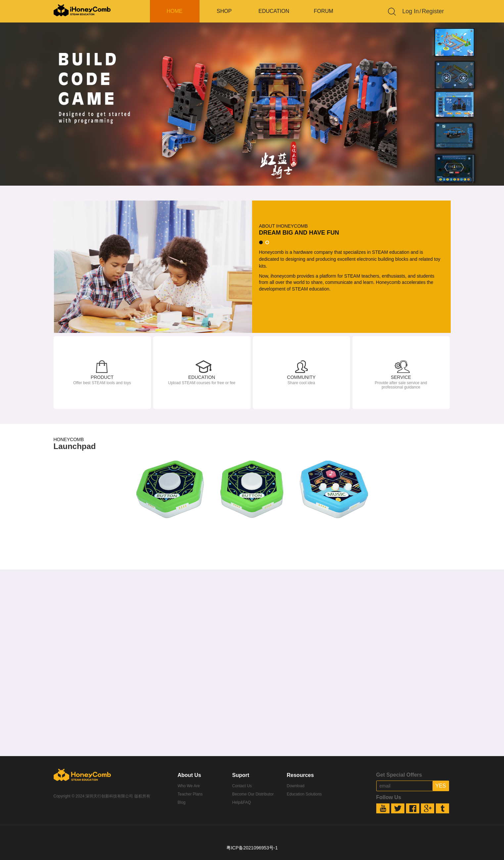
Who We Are (189, 786)
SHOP (224, 11)
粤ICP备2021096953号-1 (252, 848)
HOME (175, 11)
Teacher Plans (190, 794)
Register (433, 11)
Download (296, 786)
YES (440, 786)
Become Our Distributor (253, 794)
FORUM (323, 11)
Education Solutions (304, 794)
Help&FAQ (242, 802)
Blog (182, 802)
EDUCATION (274, 11)
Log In (411, 11)
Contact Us (242, 786)
